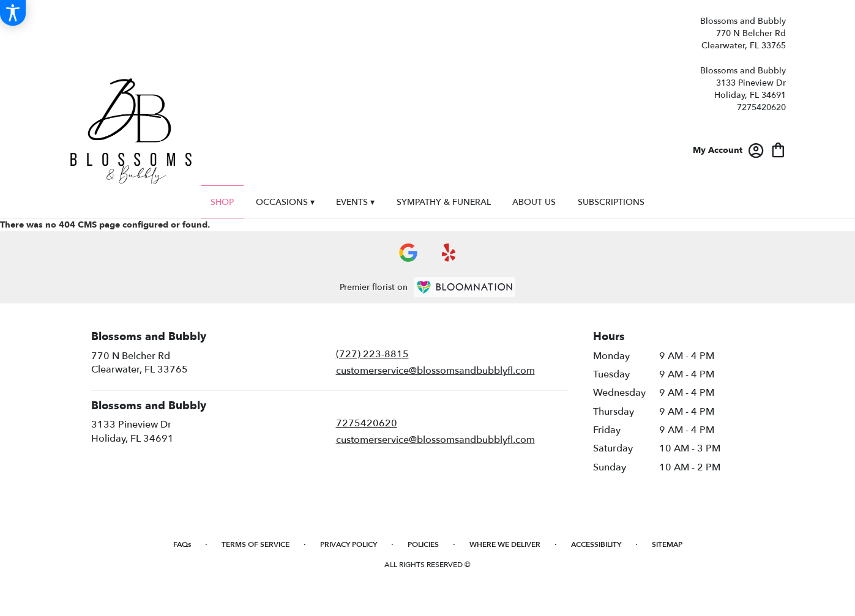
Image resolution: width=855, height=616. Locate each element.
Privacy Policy (349, 544)
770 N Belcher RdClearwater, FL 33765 (140, 363)
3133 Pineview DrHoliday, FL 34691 (133, 431)
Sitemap (667, 544)
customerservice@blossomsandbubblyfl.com (435, 371)
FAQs (182, 544)
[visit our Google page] (408, 253)
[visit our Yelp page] (449, 253)
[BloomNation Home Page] (465, 287)
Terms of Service (256, 544)
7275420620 (761, 107)
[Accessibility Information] (13, 13)
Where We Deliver (505, 544)
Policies (423, 544)
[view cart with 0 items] (778, 149)
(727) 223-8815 (372, 354)
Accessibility (596, 544)
